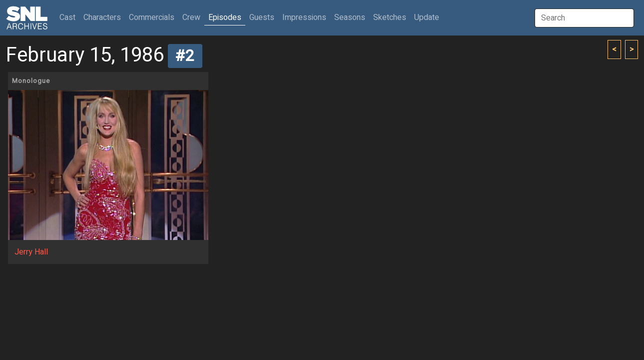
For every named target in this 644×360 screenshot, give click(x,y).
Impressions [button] (304, 17)
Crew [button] (191, 17)
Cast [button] (69, 17)
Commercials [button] (152, 17)
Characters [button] (102, 17)
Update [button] (427, 17)
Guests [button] (262, 17)
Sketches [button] (390, 17)
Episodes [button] (225, 17)
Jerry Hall (31, 252)
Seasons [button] (350, 17)
